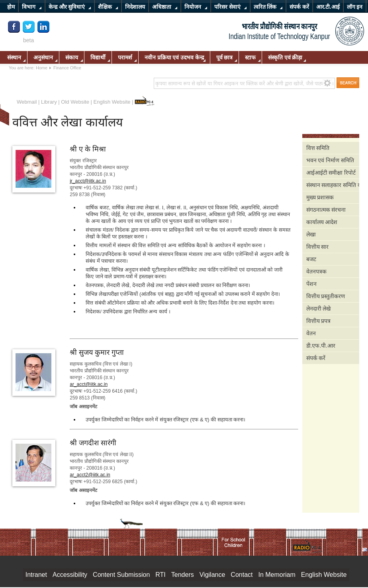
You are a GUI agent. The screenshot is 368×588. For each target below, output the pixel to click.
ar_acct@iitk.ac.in (89, 384)
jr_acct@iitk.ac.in (88, 181)
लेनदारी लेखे (319, 309)
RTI (160, 575)
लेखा (311, 234)
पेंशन (311, 284)
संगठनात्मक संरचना (326, 210)
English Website (112, 102)
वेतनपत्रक (316, 271)
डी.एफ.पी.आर (321, 346)
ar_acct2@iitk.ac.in (90, 475)
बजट (311, 259)
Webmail (27, 102)
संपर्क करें (316, 358)
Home (42, 68)
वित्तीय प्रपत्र (319, 321)
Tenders (183, 575)
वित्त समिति (318, 148)
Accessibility (70, 575)
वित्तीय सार (318, 247)
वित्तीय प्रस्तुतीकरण (326, 296)
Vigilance (212, 575)
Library (49, 102)
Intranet (36, 575)
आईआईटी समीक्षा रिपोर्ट (331, 173)
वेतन (311, 333)
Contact (242, 575)
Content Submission (121, 575)
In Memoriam (277, 575)
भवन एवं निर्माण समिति (330, 160)
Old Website (75, 102)
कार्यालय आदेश (322, 222)
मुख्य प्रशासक (320, 197)
